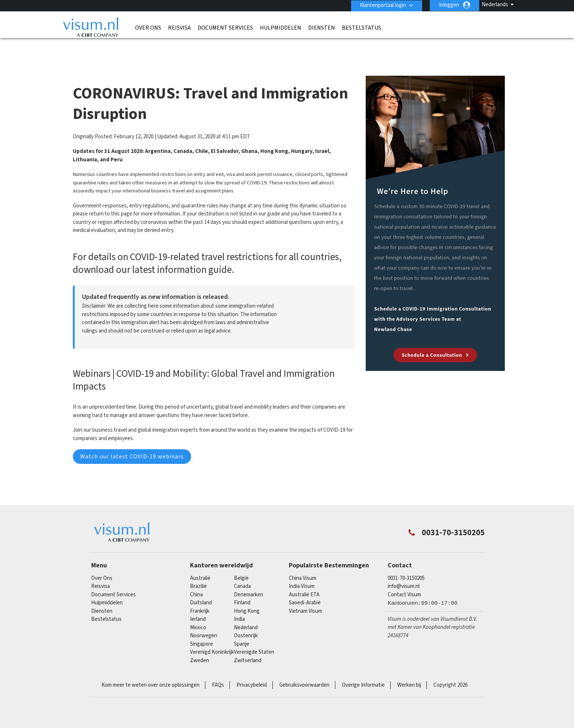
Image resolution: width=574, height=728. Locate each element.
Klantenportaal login (383, 5)
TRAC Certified (392, 702)
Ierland (198, 606)
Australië (200, 565)
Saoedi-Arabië (305, 590)
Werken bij (409, 672)
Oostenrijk (246, 622)
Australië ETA (304, 581)
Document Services (225, 27)
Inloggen (449, 5)
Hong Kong (247, 598)
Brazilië (198, 573)
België (241, 565)
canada (242, 573)
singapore (202, 631)
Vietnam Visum (305, 598)
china (196, 581)
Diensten (322, 27)
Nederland (246, 614)
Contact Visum (404, 581)
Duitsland (201, 590)
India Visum (302, 573)
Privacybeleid (252, 672)
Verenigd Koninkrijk (212, 639)
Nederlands (495, 5)
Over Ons (148, 27)
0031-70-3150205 (406, 565)
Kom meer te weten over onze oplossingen (150, 672)
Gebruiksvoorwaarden (304, 672)
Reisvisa (179, 27)
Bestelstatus (361, 27)
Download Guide (318, 305)
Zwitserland (248, 647)
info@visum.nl (404, 573)
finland (242, 590)
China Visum (303, 565)
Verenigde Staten (254, 639)
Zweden (200, 647)
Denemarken (249, 581)
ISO (182, 702)
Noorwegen (204, 622)
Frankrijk (200, 598)
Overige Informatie (363, 672)
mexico (198, 614)
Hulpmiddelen (281, 27)
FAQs (218, 672)
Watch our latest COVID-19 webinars (132, 443)
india (239, 606)
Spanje (242, 631)
